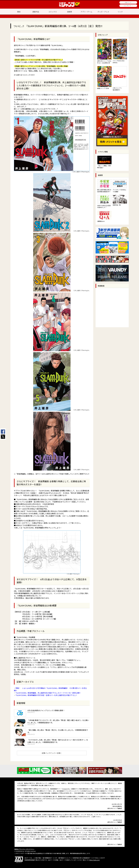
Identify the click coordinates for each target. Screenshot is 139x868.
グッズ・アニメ (103, 12)
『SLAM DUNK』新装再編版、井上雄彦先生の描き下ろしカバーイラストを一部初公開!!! (48, 693)
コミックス (53, 12)
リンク (120, 12)
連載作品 (36, 12)
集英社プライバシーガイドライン (24, 849)
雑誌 (19, 12)
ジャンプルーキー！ (128, 6)
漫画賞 (70, 12)
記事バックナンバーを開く (52, 753)
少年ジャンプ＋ (128, 3)
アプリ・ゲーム (86, 12)
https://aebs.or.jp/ (95, 860)
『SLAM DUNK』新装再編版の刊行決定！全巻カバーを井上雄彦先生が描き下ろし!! (46, 695)
